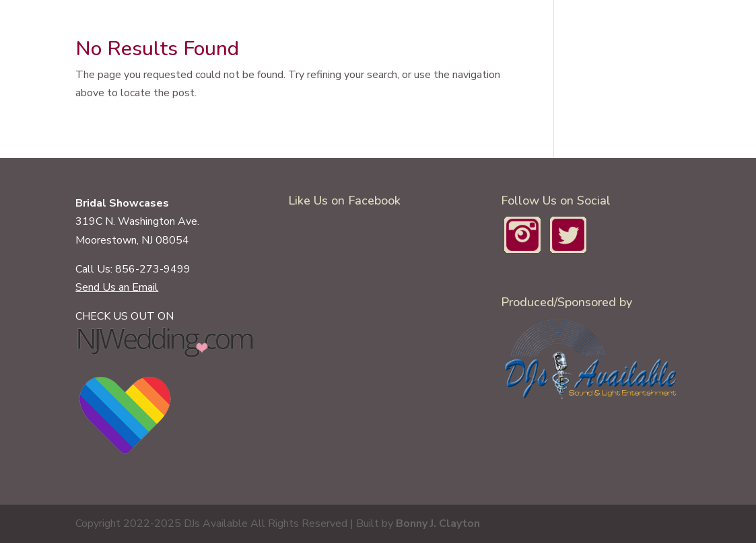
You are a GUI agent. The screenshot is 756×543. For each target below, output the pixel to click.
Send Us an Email (117, 287)
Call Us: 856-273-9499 (133, 269)
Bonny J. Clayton (438, 523)
